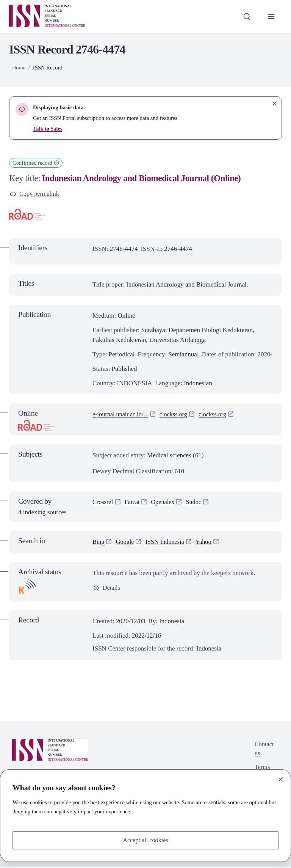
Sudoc (197, 503)
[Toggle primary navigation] (271, 16)
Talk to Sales (48, 129)
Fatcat (134, 503)
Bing (99, 543)
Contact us (264, 750)
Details (107, 589)
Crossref (103, 503)
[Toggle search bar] (246, 16)
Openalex (165, 503)
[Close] (281, 779)
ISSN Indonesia (167, 543)
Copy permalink (35, 194)
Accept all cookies (145, 840)
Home (19, 68)
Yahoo (207, 543)
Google (126, 543)
